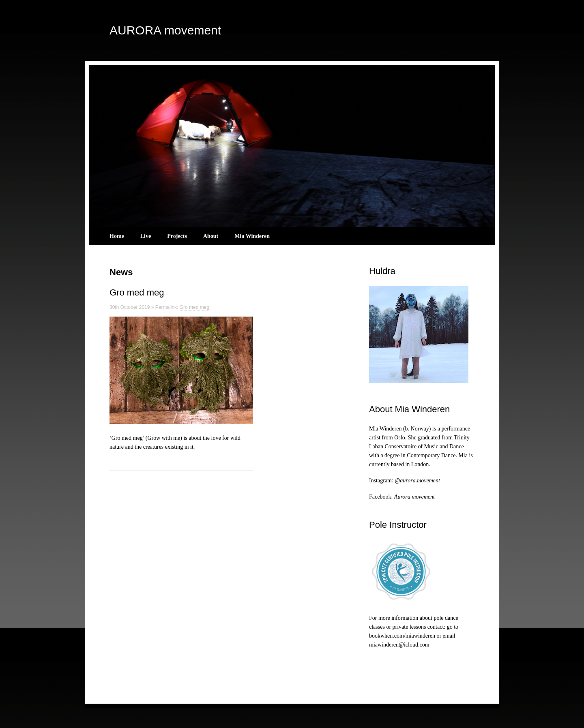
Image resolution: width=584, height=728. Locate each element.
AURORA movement (165, 30)
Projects (177, 236)
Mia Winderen (252, 236)
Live (146, 236)
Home (117, 236)
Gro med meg (137, 292)
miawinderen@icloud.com (399, 645)
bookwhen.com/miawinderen (402, 636)
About (211, 236)
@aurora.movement (417, 481)
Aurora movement (414, 497)
